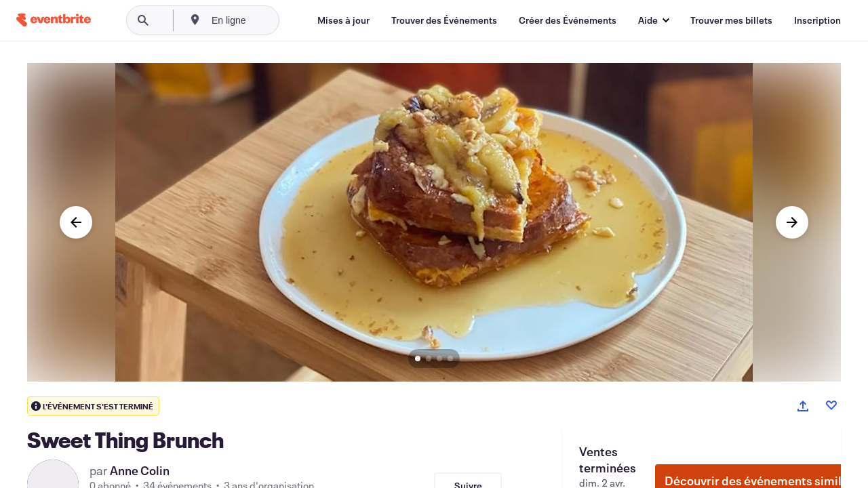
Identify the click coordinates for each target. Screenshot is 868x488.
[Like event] (831, 405)
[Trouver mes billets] (731, 20)
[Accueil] (54, 20)
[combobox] (271, 20)
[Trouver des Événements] (444, 20)
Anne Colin (140, 470)
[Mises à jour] (343, 20)
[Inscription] (817, 20)
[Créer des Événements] (568, 20)
